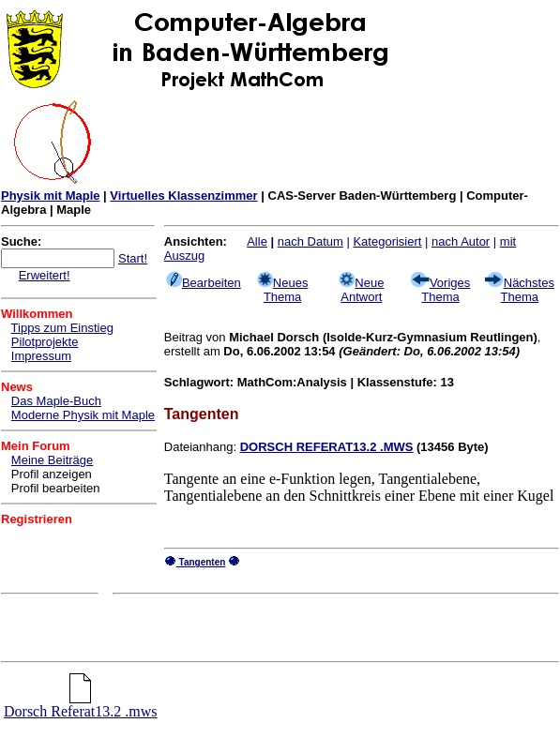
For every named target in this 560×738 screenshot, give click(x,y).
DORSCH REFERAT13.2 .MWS (327, 447)
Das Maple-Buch (56, 401)
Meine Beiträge (52, 460)
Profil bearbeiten (56, 488)
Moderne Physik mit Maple (83, 415)
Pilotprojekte (45, 342)
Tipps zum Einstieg (62, 328)
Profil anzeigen (52, 474)
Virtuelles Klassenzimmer (183, 196)
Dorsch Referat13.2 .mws (81, 705)
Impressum (41, 356)
